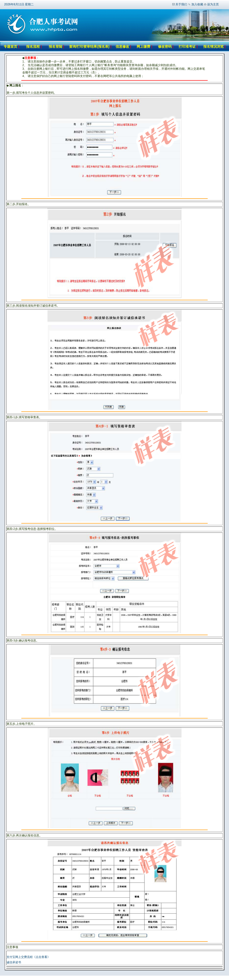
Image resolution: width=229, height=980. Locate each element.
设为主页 (213, 4)
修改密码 (165, 46)
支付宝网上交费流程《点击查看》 (28, 957)
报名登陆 (55, 46)
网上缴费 (143, 46)
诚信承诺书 (14, 962)
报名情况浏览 (214, 46)
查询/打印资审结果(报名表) (89, 46)
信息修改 (122, 46)
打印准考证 (187, 46)
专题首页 (10, 46)
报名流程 (33, 46)
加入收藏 (197, 4)
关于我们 (181, 4)
